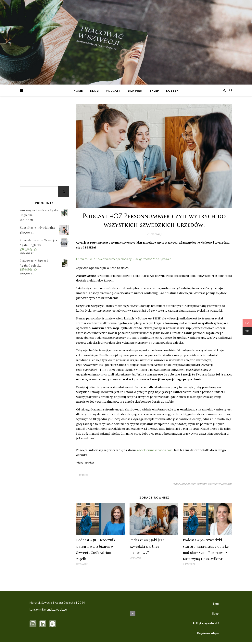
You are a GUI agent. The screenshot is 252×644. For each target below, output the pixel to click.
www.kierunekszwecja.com (155, 450)
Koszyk (172, 90)
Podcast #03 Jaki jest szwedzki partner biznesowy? (147, 546)
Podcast (113, 90)
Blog (94, 90)
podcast (83, 475)
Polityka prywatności (206, 623)
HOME (78, 90)
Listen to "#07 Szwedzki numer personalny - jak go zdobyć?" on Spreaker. (124, 259)
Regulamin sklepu (208, 633)
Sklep (154, 90)
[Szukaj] (64, 192)
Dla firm (135, 90)
